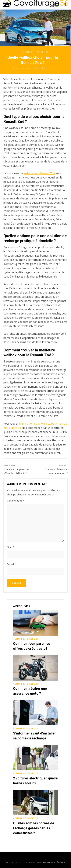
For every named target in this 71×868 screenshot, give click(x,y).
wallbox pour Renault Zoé (39, 173)
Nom (11, 547)
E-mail (11, 564)
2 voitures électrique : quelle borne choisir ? (35, 781)
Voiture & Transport (36, 52)
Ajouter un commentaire (26, 68)
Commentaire (16, 501)
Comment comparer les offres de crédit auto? (32, 646)
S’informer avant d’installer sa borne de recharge (34, 736)
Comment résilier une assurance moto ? (30, 691)
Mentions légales (54, 862)
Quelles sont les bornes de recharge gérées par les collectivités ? (34, 828)
